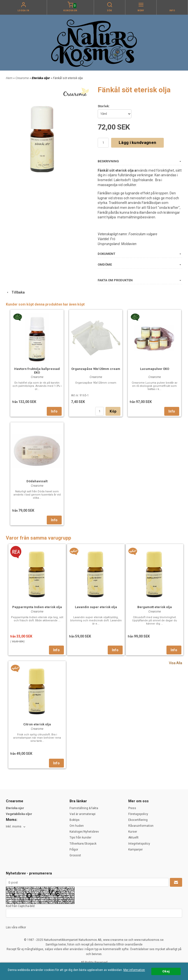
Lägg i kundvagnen (137, 142)
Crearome (23, 78)
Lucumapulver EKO (155, 369)
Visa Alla (176, 663)
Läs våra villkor (16, 927)
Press (132, 808)
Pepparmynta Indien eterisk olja (37, 607)
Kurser (133, 832)
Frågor (74, 850)
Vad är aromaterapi (82, 814)
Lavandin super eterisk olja (96, 607)
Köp (113, 411)
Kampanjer (135, 850)
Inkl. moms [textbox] (14, 827)
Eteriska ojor (15, 808)
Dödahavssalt (37, 481)
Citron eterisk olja (37, 724)
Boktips (75, 820)
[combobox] (16, 827)
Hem (9, 78)
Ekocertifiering (138, 820)
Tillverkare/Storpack (83, 844)
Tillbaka (15, 292)
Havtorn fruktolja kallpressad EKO (37, 371)
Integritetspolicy (139, 844)
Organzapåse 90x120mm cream (96, 369)
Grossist (75, 855)
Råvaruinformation (141, 826)
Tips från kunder (80, 838)
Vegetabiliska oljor (19, 814)
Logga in (23, 11)
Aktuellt (133, 838)
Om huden (77, 826)
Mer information (134, 970)
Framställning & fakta (84, 808)
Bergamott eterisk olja (155, 607)
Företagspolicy (138, 814)
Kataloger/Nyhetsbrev (84, 832)
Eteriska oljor (41, 78)
